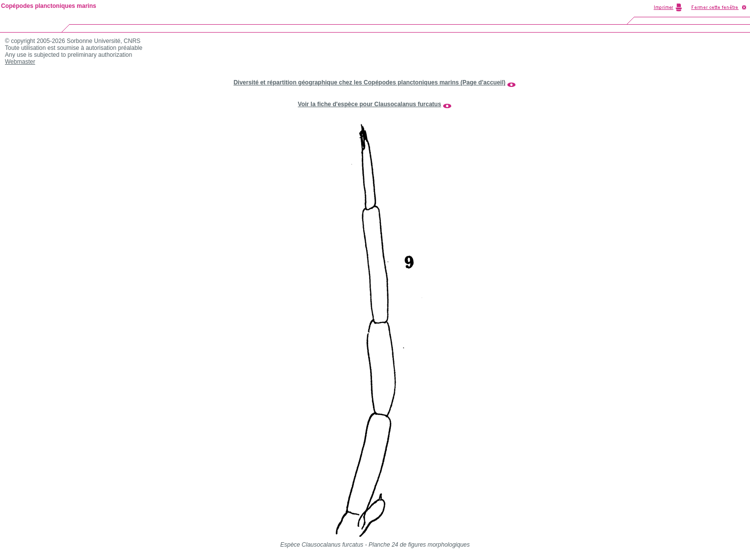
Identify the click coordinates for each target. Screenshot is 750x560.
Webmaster (20, 62)
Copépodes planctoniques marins (49, 6)
